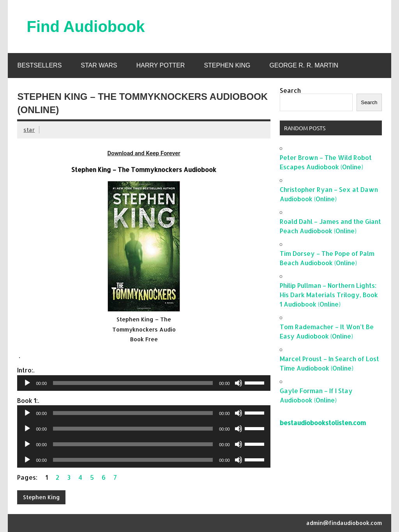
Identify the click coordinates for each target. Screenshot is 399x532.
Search (290, 90)
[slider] (133, 383)
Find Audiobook (86, 27)
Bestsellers (39, 65)
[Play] (27, 383)
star (29, 130)
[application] (144, 383)
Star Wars (99, 65)
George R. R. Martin (304, 65)
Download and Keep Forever (144, 153)
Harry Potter (161, 65)
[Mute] (238, 383)
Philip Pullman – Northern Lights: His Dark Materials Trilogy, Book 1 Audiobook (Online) (329, 295)
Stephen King (227, 65)
